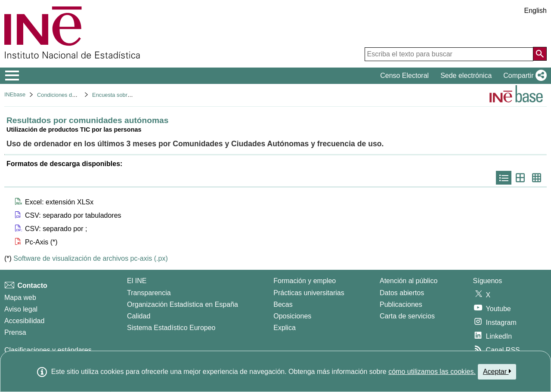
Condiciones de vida (62, 95)
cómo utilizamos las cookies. (432, 372)
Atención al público (409, 281)
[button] (523, 76)
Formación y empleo (305, 281)
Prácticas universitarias (309, 293)
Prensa (15, 332)
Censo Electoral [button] (404, 76)
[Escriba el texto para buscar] (449, 54)
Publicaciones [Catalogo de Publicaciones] (401, 304)
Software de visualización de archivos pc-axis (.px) (90, 258)
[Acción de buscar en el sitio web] (540, 54)
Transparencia (149, 293)
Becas (283, 304)
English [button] (536, 11)
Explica (285, 328)
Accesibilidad (24, 321)
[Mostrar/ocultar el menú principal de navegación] (12, 76)
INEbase (15, 94)
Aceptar (497, 371)
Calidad (139, 316)
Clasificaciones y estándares (48, 350)
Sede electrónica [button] (466, 76)
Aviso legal (21, 309)
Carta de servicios (407, 316)
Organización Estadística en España (183, 304)
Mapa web (20, 298)
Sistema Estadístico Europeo (171, 328)
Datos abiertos (402, 293)
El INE (137, 281)
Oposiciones (292, 316)
